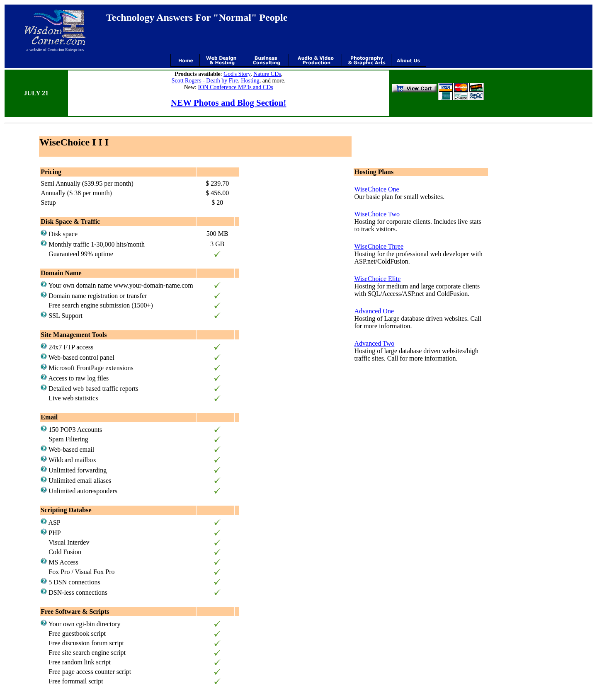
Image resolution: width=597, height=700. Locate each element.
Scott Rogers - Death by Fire (205, 81)
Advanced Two (374, 343)
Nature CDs (267, 74)
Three (395, 246)
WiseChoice (370, 214)
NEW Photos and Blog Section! (229, 103)
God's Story (237, 74)
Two (393, 214)
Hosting (250, 81)
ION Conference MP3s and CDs (236, 87)
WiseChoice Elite (377, 279)
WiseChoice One (376, 189)
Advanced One (374, 311)
